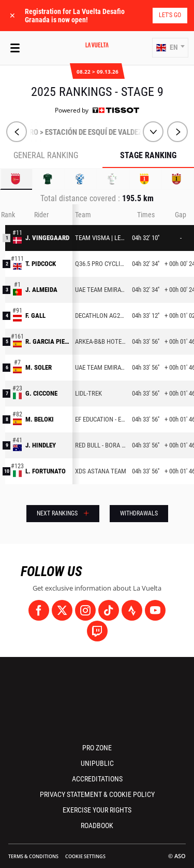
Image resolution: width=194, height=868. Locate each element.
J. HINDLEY (41, 445)
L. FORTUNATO (46, 471)
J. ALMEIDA (41, 290)
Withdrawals (139, 513)
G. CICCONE (41, 393)
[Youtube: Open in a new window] (155, 610)
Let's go (170, 15)
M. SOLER (39, 367)
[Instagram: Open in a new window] (85, 610)
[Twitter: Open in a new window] (62, 610)
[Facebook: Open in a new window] (39, 610)
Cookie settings (85, 856)
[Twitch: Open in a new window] (97, 631)
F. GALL (35, 316)
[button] (170, 48)
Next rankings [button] (57, 513)
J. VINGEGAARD (47, 238)
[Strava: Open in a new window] (132, 610)
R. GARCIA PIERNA (48, 341)
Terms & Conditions (33, 856)
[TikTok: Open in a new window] (109, 610)
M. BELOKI (40, 419)
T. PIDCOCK (41, 264)
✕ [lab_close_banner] (12, 15)
